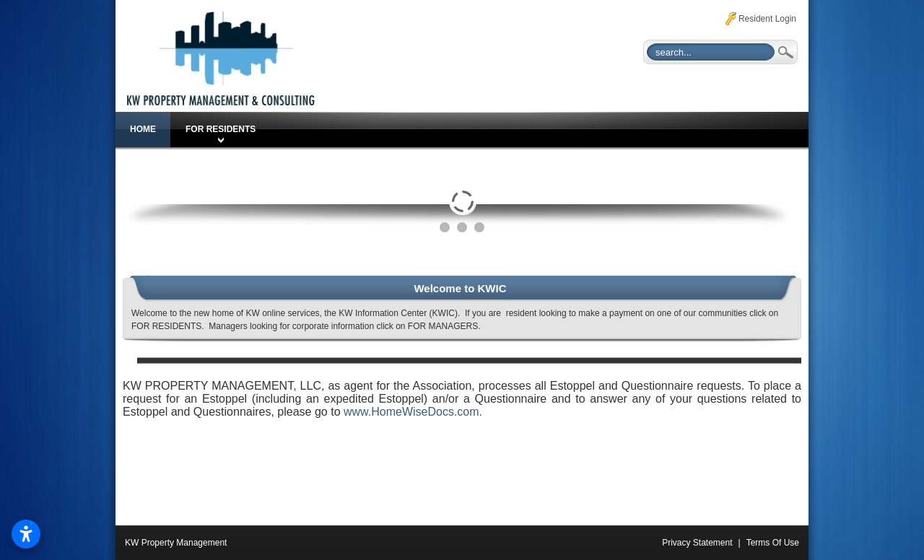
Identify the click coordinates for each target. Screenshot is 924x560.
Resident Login (767, 19)
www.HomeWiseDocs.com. (413, 412)
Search (785, 52)
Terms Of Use (773, 543)
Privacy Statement (697, 543)
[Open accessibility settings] (26, 534)
